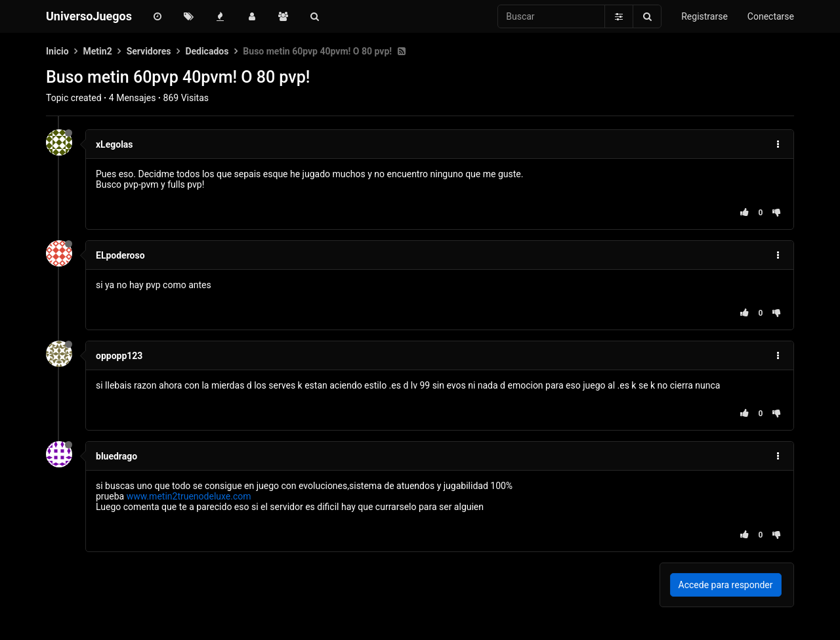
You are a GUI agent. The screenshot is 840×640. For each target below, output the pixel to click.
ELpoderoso (120, 255)
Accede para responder (726, 585)
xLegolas (115, 144)
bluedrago (116, 456)
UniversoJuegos (89, 16)
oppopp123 (119, 356)
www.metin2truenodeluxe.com (189, 496)
